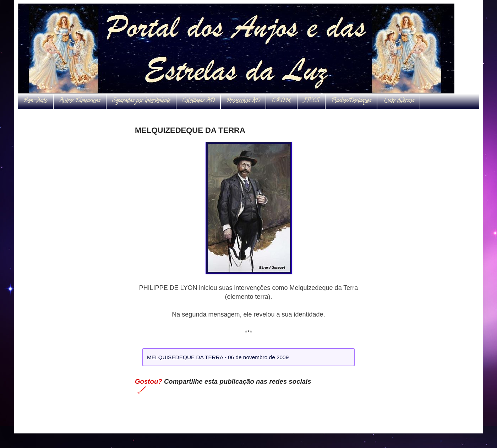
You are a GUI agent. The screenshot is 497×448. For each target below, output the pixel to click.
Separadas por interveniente (141, 101)
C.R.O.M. (282, 101)
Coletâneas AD (198, 101)
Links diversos (398, 101)
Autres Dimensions (80, 101)
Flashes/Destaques (351, 101)
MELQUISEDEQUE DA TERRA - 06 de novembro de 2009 (218, 357)
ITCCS (311, 101)
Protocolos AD (243, 101)
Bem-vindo (35, 101)
